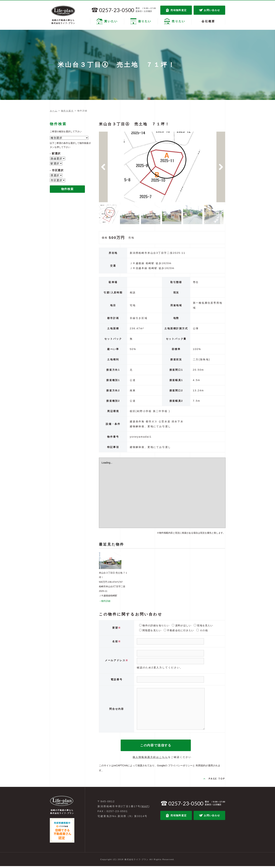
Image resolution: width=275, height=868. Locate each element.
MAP (145, 808)
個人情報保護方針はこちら (150, 759)
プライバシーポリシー (180, 767)
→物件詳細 (105, 603)
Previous (103, 168)
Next (221, 168)
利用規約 (201, 767)
